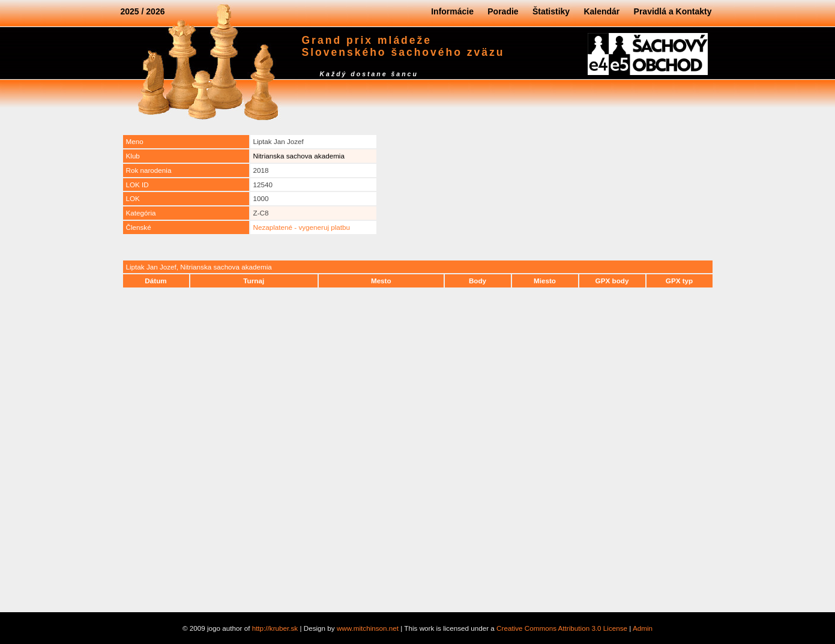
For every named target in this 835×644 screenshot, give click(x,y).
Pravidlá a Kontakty (673, 11)
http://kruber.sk (275, 628)
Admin (643, 628)
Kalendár (601, 11)
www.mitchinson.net (368, 628)
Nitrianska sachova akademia (299, 156)
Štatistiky (551, 11)
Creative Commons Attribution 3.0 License (562, 628)
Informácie (452, 11)
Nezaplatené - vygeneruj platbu (302, 227)
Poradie (503, 11)
